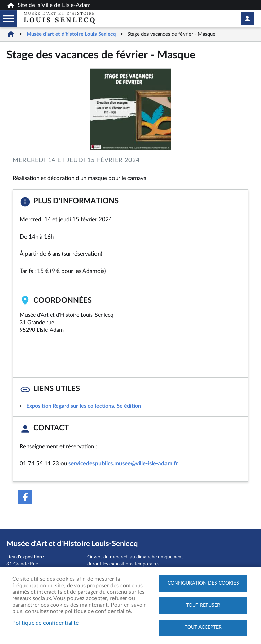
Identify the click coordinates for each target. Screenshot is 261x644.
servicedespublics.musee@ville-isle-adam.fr (123, 463)
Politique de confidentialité (46, 623)
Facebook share (25, 497)
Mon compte (247, 19)
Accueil (11, 34)
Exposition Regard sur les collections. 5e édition (84, 406)
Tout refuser (203, 605)
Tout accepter (203, 627)
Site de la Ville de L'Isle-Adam (49, 6)
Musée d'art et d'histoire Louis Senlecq (71, 34)
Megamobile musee (8, 19)
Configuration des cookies (203, 583)
